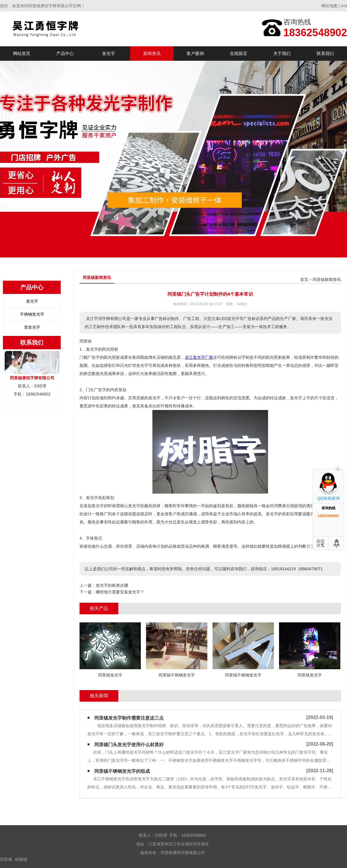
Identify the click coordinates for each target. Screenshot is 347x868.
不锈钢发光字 (32, 314)
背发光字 (32, 327)
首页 (304, 280)
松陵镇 (21, 859)
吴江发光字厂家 (199, 357)
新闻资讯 (152, 53)
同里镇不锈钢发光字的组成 (122, 771)
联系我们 (325, 53)
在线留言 (239, 53)
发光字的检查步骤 (112, 585)
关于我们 (282, 53)
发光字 (109, 53)
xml (344, 6)
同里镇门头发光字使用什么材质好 (129, 745)
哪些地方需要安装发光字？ (120, 592)
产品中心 (65, 53)
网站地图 (329, 6)
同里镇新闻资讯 (327, 280)
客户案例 (195, 53)
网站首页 (22, 53)
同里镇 (6, 859)
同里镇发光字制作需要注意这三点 (129, 718)
